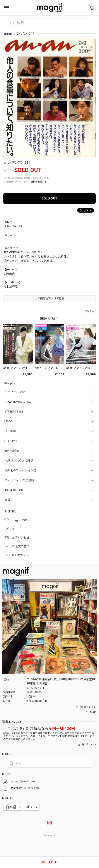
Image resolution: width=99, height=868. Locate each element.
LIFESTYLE (11, 441)
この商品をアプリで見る (49, 299)
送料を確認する (39, 182)
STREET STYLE (14, 412)
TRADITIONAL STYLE (18, 402)
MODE (8, 421)
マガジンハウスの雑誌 (19, 461)
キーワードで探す (16, 392)
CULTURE (10, 431)
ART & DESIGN (14, 490)
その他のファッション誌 (20, 470)
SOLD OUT (49, 198)
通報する (89, 311)
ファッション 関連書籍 (19, 480)
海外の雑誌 (12, 451)
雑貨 (7, 500)
